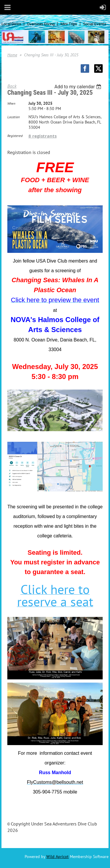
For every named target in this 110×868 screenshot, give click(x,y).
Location (13, 117)
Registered (15, 136)
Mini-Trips (69, 24)
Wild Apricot (57, 857)
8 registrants (43, 136)
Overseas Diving (41, 24)
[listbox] (78, 87)
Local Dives (11, 24)
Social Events (95, 24)
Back (12, 86)
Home (12, 55)
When (11, 103)
